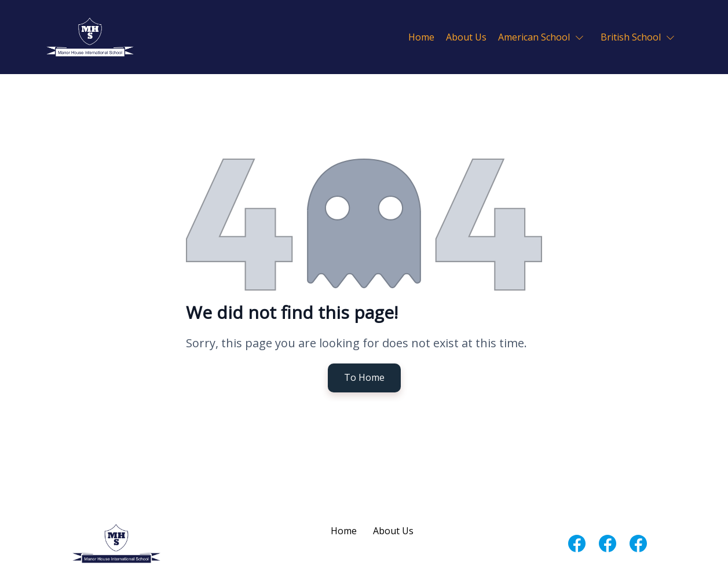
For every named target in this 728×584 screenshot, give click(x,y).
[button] (544, 37)
